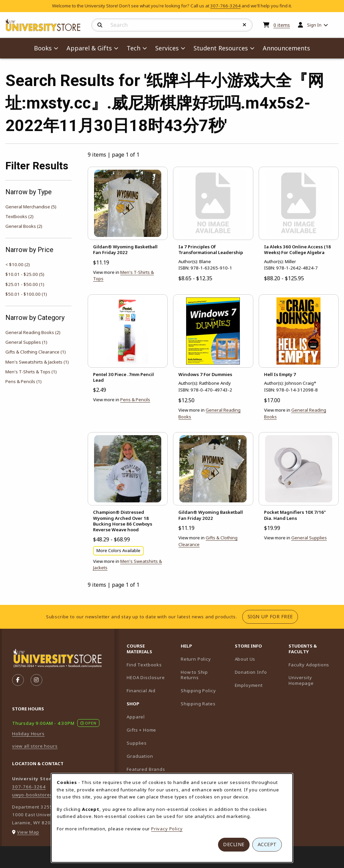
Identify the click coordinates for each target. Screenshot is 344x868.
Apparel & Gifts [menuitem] (89, 48)
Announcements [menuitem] (286, 48)
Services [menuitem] (167, 48)
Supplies (137, 743)
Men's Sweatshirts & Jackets (37, 362)
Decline (234, 844)
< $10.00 (18, 264)
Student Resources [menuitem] (221, 48)
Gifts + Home (141, 730)
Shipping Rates (198, 704)
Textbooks (19, 216)
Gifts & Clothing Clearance (36, 352)
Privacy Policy (167, 829)
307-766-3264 (225, 6)
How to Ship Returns (194, 675)
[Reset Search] (245, 25)
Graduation (140, 756)
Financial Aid (141, 691)
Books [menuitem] (43, 48)
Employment (249, 685)
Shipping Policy (198, 691)
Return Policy (196, 659)
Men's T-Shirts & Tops (31, 372)
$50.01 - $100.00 (26, 294)
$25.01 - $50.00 (25, 284)
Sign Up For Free (273, 616)
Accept (267, 844)
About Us (245, 659)
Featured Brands (146, 769)
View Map (28, 832)
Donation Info (251, 672)
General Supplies (26, 342)
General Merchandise (31, 207)
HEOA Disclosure (146, 677)
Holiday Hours (28, 734)
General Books (24, 226)
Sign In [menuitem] (314, 25)
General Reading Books (33, 332)
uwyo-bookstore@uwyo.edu (44, 795)
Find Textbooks (144, 665)
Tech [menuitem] (134, 48)
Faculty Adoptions (313, 665)
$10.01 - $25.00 (25, 274)
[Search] (100, 25)
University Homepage (313, 680)
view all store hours (35, 746)
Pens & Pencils (24, 381)
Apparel (136, 717)
